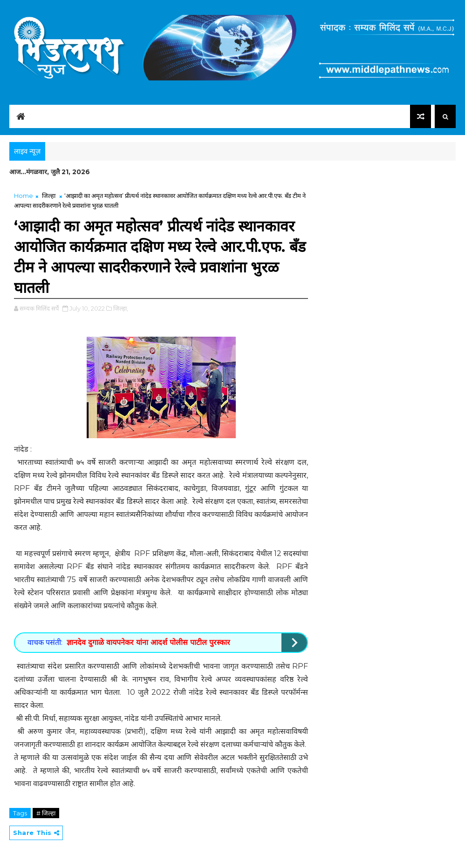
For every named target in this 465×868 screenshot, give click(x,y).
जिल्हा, (121, 308)
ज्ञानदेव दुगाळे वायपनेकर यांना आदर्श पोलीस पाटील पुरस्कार (148, 642)
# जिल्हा (46, 813)
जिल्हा (49, 196)
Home (24, 196)
